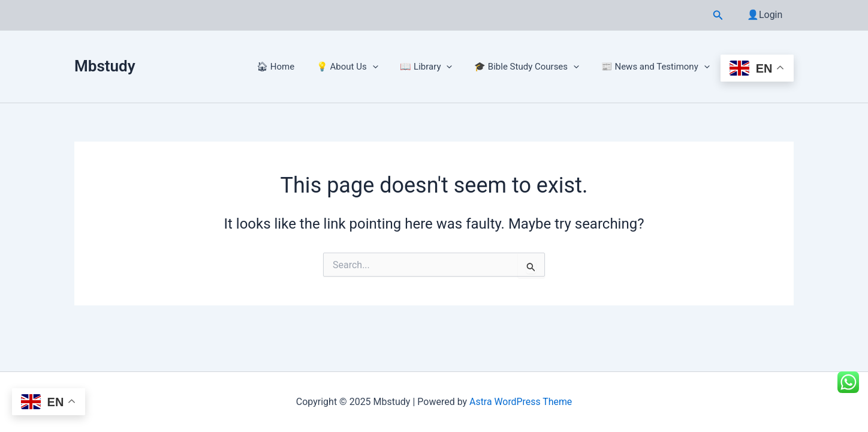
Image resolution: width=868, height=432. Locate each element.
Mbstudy (105, 66)
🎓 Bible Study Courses (533, 67)
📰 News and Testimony (657, 67)
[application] (386, 67)
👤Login (766, 15)
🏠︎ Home (293, 67)
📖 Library (436, 67)
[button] (721, 15)
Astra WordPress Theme (520, 402)
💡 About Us (361, 67)
